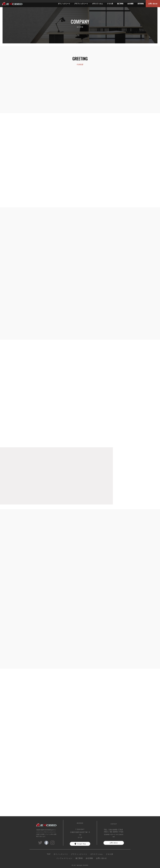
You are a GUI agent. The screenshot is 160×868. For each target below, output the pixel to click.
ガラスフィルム (97, 854)
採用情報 (141, 4)
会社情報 (89, 858)
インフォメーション (64, 858)
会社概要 (130, 4)
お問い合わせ (114, 843)
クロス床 (109, 854)
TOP (49, 854)
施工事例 (79, 858)
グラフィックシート (79, 854)
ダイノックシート (61, 854)
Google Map (81, 844)
